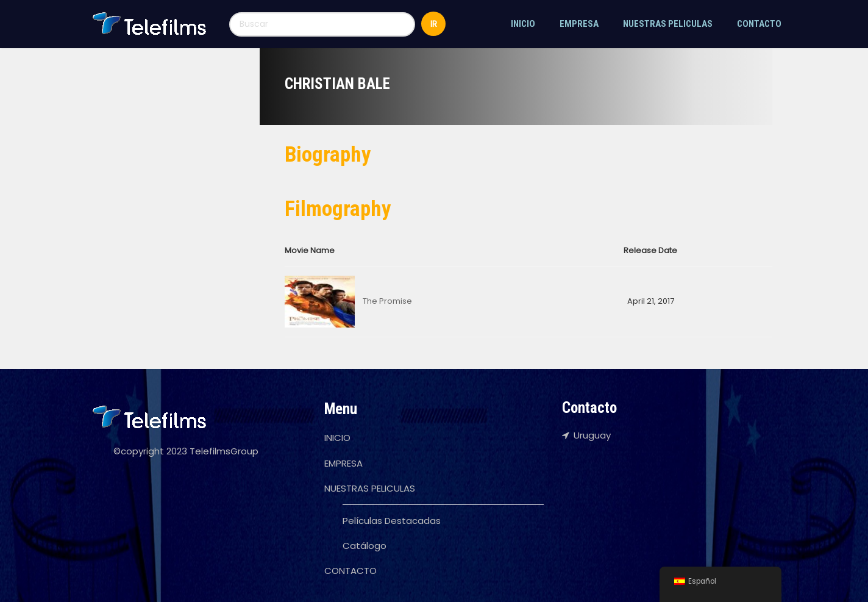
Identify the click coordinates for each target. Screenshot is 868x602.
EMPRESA (579, 24)
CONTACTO (759, 24)
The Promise (387, 301)
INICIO (523, 24)
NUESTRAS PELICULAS (668, 24)
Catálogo (365, 546)
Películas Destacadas (392, 521)
